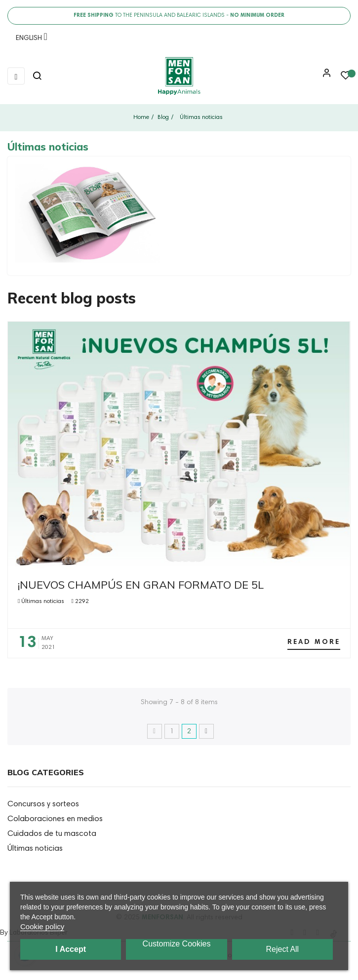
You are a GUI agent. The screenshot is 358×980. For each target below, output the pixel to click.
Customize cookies (177, 944)
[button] (324, 76)
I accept (71, 949)
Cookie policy (42, 926)
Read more (314, 642)
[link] (179, 76)
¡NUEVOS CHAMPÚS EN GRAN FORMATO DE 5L (141, 585)
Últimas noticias (43, 602)
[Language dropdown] (29, 40)
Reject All (282, 949)
